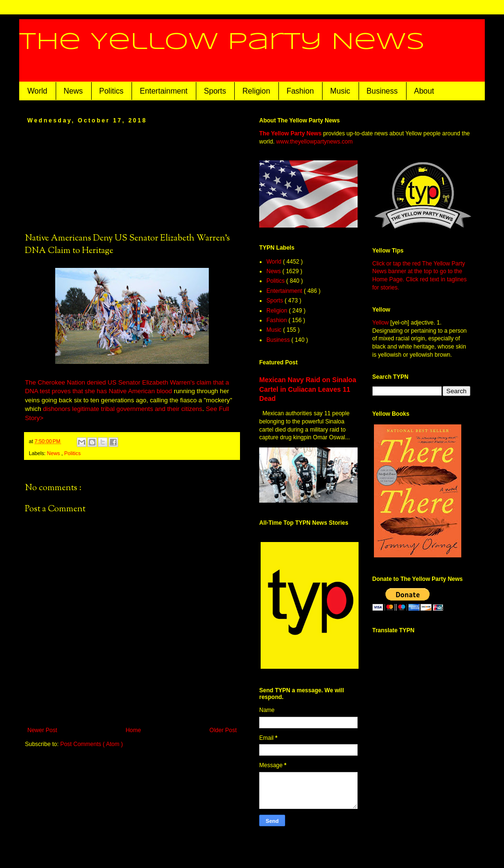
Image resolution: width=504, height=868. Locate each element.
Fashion (300, 91)
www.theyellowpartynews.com (314, 142)
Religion (256, 91)
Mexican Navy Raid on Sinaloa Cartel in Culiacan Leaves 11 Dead (308, 389)
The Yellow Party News (222, 42)
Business (382, 91)
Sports (215, 91)
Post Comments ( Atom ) (91, 744)
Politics (112, 91)
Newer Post (42, 730)
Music (340, 91)
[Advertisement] (132, 178)
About (424, 91)
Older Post (223, 730)
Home (133, 730)
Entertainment (164, 91)
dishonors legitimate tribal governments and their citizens (122, 409)
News (73, 91)
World (37, 91)
